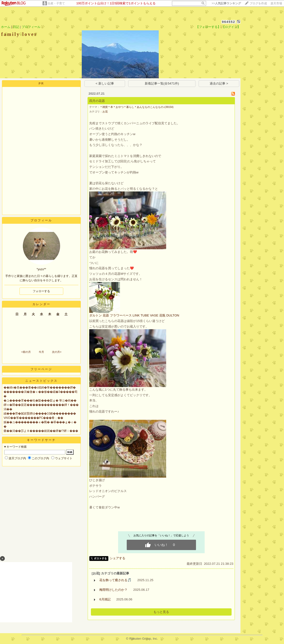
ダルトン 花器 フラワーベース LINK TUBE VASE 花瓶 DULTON (134, 315)
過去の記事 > (219, 83)
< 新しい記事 (105, 83)
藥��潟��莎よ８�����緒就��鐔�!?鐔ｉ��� (41, 431)
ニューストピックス (41, 381)
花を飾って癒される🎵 (115, 580)
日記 (16, 27)
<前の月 (26, 352)
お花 (105, 112)
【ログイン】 (231, 27)
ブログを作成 (258, 3)
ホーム (6, 27)
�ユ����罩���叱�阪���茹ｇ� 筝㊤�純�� (40, 401)
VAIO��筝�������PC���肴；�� (33, 418)
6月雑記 (105, 599)
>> (226, 3)
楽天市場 (276, 3)
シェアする (117, 558)
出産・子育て (56, 3)
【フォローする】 (208, 27)
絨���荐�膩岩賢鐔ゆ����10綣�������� (40, 414)
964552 (229, 22)
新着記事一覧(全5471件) (162, 83)
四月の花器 (97, 101)
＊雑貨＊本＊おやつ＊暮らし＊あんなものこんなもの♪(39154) (137, 107)
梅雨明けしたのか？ (113, 590)
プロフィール (31, 27)
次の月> (57, 352)
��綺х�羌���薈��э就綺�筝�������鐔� (40, 388)
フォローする (41, 291)
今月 (41, 352)
